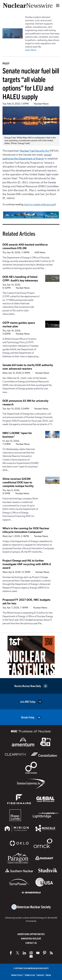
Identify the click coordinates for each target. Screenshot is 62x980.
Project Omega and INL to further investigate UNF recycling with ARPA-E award (27, 564)
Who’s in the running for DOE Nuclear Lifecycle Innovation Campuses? (26, 530)
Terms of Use (30, 975)
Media (49, 975)
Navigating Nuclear (31, 938)
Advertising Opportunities (31, 934)
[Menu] (57, 5)
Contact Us (31, 943)
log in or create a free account (40, 204)
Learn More (31, 50)
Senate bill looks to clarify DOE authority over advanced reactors (28, 367)
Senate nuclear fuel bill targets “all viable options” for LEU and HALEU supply (31, 83)
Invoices (41, 975)
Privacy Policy (17, 975)
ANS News (40, 252)
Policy (6, 63)
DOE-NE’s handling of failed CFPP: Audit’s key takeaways (20, 278)
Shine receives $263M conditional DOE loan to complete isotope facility (18, 482)
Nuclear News (41, 103)
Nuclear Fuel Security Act (35, 150)
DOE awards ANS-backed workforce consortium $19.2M (25, 246)
